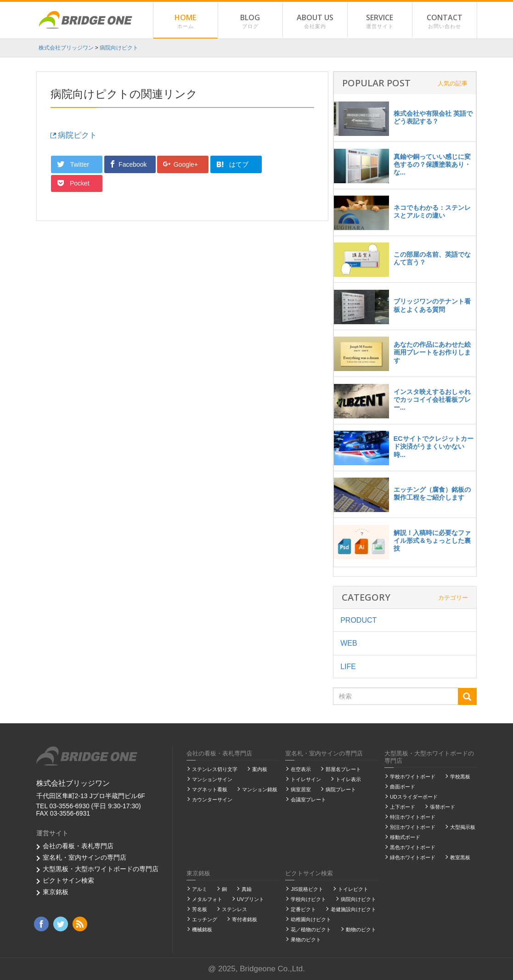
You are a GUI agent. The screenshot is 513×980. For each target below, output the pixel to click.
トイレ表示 (348, 779)
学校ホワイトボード (413, 777)
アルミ (200, 889)
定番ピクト (303, 909)
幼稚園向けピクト (311, 919)
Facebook (128, 164)
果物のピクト (306, 940)
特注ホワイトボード (413, 817)
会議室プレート (308, 800)
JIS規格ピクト (307, 889)
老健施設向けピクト (353, 909)
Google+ (181, 164)
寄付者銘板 (245, 919)
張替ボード (443, 807)
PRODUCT (358, 620)
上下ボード (403, 807)
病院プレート (341, 789)
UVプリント (251, 899)
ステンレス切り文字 (215, 769)
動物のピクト (361, 929)
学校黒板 (460, 777)
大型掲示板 (463, 827)
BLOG (250, 22)
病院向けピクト (358, 899)
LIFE (348, 667)
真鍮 (247, 889)
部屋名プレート (343, 769)
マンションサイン (212, 779)
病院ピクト (74, 135)
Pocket (285, 164)
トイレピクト (353, 889)
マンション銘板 (260, 789)
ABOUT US (315, 22)
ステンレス (234, 909)
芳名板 (200, 909)
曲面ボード (403, 787)
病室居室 (301, 789)
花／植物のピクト (311, 929)
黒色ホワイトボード (413, 847)
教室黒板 (460, 857)
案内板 (260, 769)
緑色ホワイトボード (413, 857)
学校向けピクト (308, 899)
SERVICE (380, 22)
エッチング (205, 919)
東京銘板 (56, 892)
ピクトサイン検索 (68, 880)
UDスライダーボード (414, 797)
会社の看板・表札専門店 (78, 846)
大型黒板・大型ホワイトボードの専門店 (101, 869)
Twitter (74, 164)
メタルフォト (207, 899)
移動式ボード (405, 837)
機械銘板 (202, 929)
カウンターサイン (212, 800)
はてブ (232, 164)
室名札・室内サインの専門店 (85, 857)
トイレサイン (306, 779)
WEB (349, 643)
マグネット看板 (210, 789)
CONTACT (445, 22)
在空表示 (301, 769)
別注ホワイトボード (413, 827)
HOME (186, 22)
